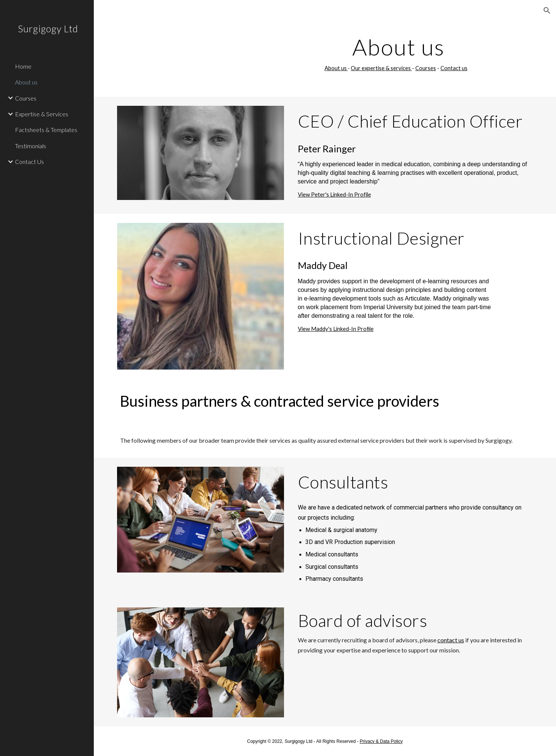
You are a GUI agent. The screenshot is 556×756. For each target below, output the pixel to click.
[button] (547, 11)
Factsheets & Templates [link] (46, 130)
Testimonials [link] (31, 146)
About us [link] (26, 82)
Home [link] (23, 66)
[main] (396, 54)
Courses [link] (26, 98)
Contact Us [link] (29, 162)
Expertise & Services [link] (42, 114)
